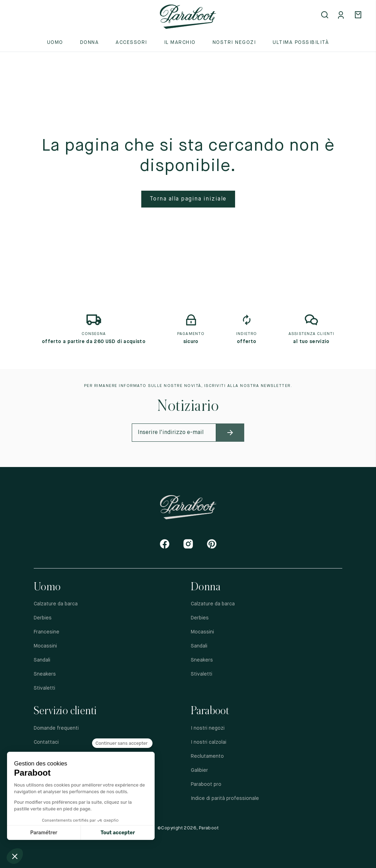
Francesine (47, 632)
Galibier (199, 770)
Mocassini (45, 646)
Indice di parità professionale (225, 798)
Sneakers (45, 674)
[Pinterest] (212, 544)
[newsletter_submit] (230, 433)
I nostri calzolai (209, 742)
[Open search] (325, 15)
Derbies (43, 618)
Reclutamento (207, 756)
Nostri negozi (234, 42)
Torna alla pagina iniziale (188, 199)
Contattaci (46, 742)
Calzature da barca (56, 604)
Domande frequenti (56, 728)
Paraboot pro (206, 784)
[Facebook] (165, 544)
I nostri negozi (208, 728)
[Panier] (359, 15)
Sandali (42, 660)
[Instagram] (188, 544)
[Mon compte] (342, 15)
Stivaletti (44, 688)
